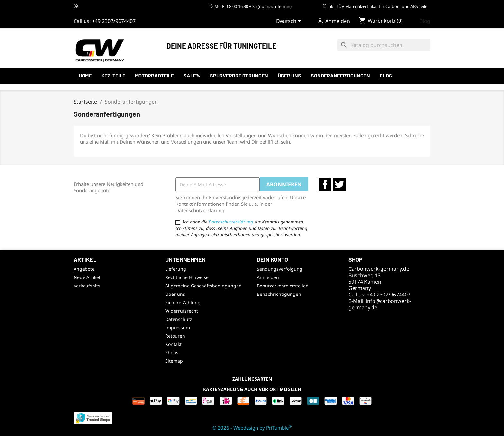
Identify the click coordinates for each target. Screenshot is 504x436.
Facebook (325, 185)
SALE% (192, 75)
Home (85, 75)
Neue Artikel (87, 277)
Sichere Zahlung (183, 302)
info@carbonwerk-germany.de (380, 304)
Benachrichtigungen (279, 294)
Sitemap (174, 361)
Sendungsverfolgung (280, 269)
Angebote (84, 269)
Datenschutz (179, 319)
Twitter (339, 185)
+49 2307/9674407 (114, 21)
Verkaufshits (87, 286)
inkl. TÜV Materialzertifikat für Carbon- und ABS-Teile (375, 6)
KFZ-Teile (113, 75)
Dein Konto (272, 259)
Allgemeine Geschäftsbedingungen (203, 286)
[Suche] (384, 45)
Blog (425, 21)
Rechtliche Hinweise (187, 277)
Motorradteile (154, 75)
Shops (172, 353)
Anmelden (268, 277)
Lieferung (176, 269)
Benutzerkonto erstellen (283, 286)
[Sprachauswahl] (290, 22)
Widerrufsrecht (182, 311)
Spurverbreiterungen (239, 75)
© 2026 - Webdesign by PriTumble (252, 428)
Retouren (175, 336)
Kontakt (173, 344)
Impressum (178, 327)
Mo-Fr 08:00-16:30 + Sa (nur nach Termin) (250, 6)
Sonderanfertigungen (340, 75)
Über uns (289, 75)
